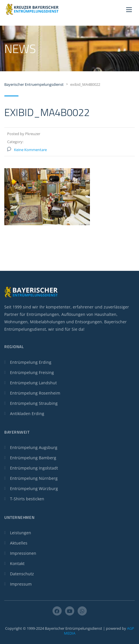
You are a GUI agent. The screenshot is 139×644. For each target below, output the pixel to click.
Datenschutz (22, 574)
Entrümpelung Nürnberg (34, 478)
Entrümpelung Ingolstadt (34, 468)
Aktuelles (19, 543)
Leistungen (21, 533)
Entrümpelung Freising (32, 372)
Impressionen (23, 553)
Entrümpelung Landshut (33, 383)
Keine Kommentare (30, 150)
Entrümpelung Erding (31, 362)
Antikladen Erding (27, 414)
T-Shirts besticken (27, 499)
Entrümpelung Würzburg (34, 488)
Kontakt (17, 563)
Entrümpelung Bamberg (33, 458)
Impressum (21, 584)
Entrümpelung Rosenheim (35, 393)
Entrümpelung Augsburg (34, 447)
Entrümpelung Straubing (34, 403)
